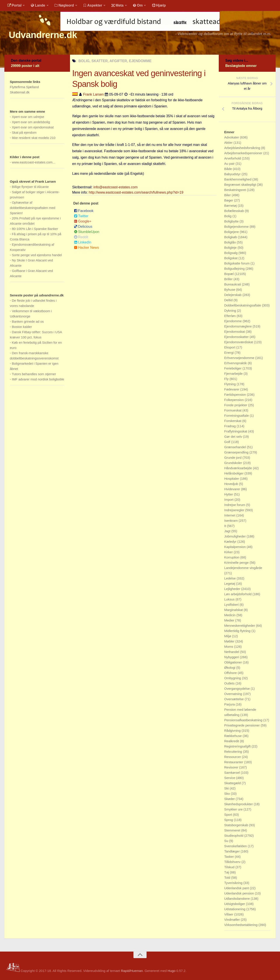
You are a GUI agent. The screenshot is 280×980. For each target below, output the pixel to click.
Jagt (228, 531)
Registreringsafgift (238, 746)
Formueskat (233, 410)
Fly (227, 379)
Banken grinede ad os (28, 321)
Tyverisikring (234, 883)
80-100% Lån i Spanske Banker (35, 229)
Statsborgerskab (237, 825)
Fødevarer (232, 389)
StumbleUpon (87, 232)
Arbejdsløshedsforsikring (243, 148)
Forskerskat (233, 421)
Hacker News (86, 248)
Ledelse (230, 578)
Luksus (230, 599)
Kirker (229, 552)
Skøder (230, 799)
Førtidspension (235, 395)
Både (228, 169)
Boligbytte (232, 221)
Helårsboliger (234, 473)
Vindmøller (233, 920)
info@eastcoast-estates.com (115, 187)
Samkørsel (233, 773)
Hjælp (159, 5)
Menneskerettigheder (240, 626)
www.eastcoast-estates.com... (33, 162)
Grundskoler (234, 463)
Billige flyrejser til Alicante (30, 187)
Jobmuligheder (235, 536)
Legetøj (230, 584)
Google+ (83, 221)
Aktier (229, 143)
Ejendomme (233, 321)
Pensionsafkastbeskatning (244, 720)
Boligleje (231, 248)
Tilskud (230, 867)
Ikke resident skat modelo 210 (34, 138)
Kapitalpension (235, 547)
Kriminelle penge (237, 563)
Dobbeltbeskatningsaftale (243, 305)
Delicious (83, 227)
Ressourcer (233, 757)
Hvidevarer (233, 489)
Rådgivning (233, 731)
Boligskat (231, 258)
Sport (229, 815)
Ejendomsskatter (237, 337)
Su (227, 841)
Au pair (230, 164)
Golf (228, 442)
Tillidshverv (233, 862)
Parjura (230, 704)
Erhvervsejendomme (240, 358)
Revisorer (232, 767)
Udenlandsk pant (237, 888)
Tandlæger (232, 851)
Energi (229, 353)
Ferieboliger (233, 368)
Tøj (227, 872)
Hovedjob (232, 484)
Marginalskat (234, 610)
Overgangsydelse (237, 689)
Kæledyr (231, 542)
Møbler (230, 641)
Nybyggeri (232, 657)
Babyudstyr (233, 174)
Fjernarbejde (234, 374)
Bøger (229, 200)
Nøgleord (64, 5)
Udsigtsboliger (235, 904)
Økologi (230, 668)
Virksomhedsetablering (241, 925)
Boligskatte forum (237, 263)
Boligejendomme (237, 227)
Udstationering (235, 909)
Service (230, 778)
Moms (229, 647)
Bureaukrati (233, 284)
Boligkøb (231, 237)
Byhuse (230, 290)
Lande (38, 5)
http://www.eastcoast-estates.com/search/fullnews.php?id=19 (136, 193)
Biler (228, 195)
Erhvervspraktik (236, 363)
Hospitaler (232, 479)
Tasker (229, 857)
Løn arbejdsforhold (238, 594)
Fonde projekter (236, 405)
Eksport (230, 347)
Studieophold (234, 836)
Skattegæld (233, 783)
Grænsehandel (235, 447)
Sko (227, 794)
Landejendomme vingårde (243, 568)
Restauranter (234, 762)
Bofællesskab (234, 211)
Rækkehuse (233, 736)
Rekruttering (234, 752)
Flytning (230, 384)
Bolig (228, 216)
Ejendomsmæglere (238, 326)
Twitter (81, 216)
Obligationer (234, 662)
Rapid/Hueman (132, 971)
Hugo (171, 971)
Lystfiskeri (232, 605)
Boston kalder (22, 327)
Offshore (231, 673)
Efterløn (230, 316)
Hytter (229, 494)
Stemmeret (233, 830)
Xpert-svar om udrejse (28, 117)
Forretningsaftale (237, 416)
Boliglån (231, 242)
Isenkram (231, 521)
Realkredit (232, 741)
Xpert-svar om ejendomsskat (33, 127)
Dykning (231, 311)
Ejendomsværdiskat (239, 342)
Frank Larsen (93, 94)
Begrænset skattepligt (241, 185)
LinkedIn (83, 242)
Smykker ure (234, 809)
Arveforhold (233, 158)
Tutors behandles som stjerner (34, 374)
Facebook (84, 211)
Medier (230, 620)
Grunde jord (233, 458)
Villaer (229, 914)
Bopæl (229, 274)
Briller (229, 279)
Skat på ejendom (24, 132)
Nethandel (232, 652)
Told (228, 878)
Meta (117, 5)
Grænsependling (237, 452)
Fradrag (230, 426)
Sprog (229, 820)
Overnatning (234, 694)
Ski (227, 788)
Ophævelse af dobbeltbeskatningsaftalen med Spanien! (33, 208)
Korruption (232, 557)
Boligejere (232, 232)
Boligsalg (231, 253)
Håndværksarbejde (239, 468)
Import (229, 500)
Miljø (228, 636)
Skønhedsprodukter (239, 804)
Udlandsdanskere (237, 899)
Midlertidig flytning (238, 631)
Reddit (81, 237)
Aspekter (93, 5)
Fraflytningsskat (236, 431)
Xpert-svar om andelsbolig (31, 122)
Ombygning (233, 678)
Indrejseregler (235, 510)
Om (138, 5)
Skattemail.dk (20, 92)
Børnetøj (231, 206)
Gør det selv (234, 437)
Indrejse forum (235, 505)
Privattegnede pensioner (242, 725)
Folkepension (234, 400)
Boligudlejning (235, 269)
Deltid (229, 300)
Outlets (230, 683)
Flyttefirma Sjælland (24, 87)
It (226, 526)
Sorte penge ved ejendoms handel (37, 255)
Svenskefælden (236, 846)
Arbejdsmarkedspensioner (244, 153)
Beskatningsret (235, 190)
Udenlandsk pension (240, 893)
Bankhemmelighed (238, 179)
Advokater (232, 137)
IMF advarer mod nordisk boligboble (38, 379)
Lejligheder (233, 589)
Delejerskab (233, 295)
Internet (230, 515)
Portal (14, 5)
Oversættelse (234, 699)
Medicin (230, 615)
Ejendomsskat (235, 332)
